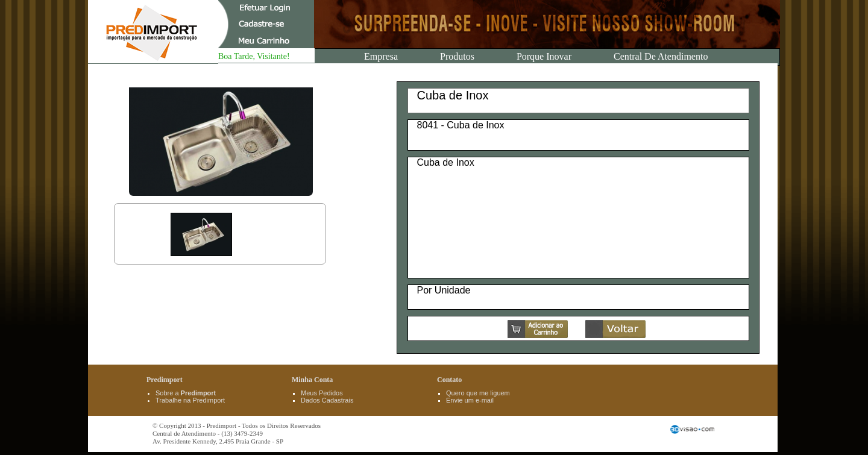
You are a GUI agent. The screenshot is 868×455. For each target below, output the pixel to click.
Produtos (457, 56)
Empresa (381, 56)
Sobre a (186, 393)
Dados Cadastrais (327, 400)
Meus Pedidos (322, 393)
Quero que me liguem (478, 393)
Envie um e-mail (470, 400)
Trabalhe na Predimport (190, 400)
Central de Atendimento (661, 56)
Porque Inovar (544, 56)
